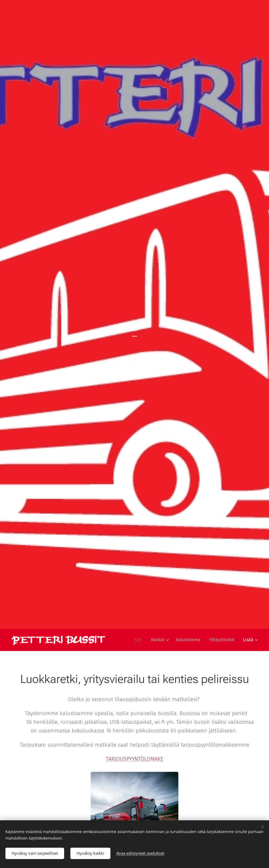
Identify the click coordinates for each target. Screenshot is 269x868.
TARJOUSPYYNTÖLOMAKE (134, 759)
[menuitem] (140, 640)
